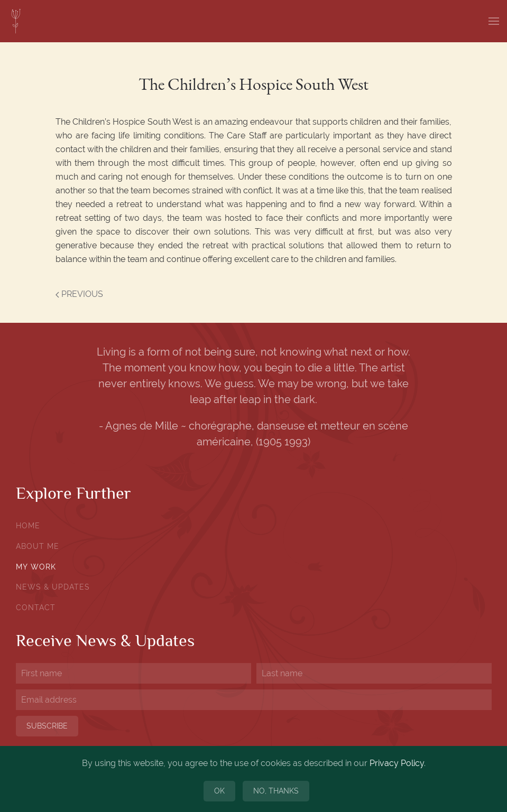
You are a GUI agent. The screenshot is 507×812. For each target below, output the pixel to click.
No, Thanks (276, 791)
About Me (38, 546)
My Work (36, 567)
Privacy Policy (397, 763)
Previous (79, 294)
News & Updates (53, 587)
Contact (36, 608)
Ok (219, 791)
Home (28, 526)
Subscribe (47, 726)
